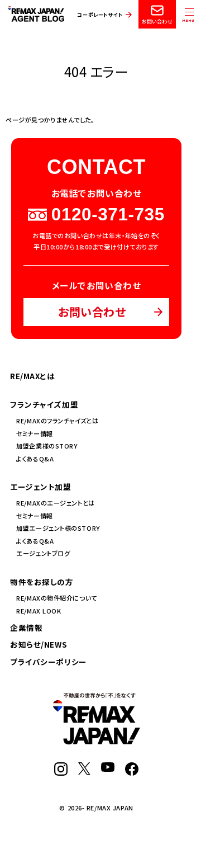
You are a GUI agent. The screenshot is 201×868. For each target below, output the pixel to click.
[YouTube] (108, 769)
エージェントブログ (43, 553)
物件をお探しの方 (42, 582)
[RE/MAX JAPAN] (97, 742)
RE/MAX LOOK (39, 611)
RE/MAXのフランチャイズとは (57, 421)
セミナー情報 (34, 433)
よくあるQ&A (35, 459)
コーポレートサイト (100, 15)
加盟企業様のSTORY (47, 446)
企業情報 (26, 628)
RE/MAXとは (33, 376)
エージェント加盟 (41, 487)
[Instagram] (61, 773)
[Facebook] (132, 773)
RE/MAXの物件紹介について (56, 598)
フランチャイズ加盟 (44, 404)
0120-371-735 (96, 215)
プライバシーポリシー (49, 662)
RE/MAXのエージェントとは (55, 503)
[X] (84, 772)
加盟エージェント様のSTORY (58, 528)
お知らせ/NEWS (39, 644)
